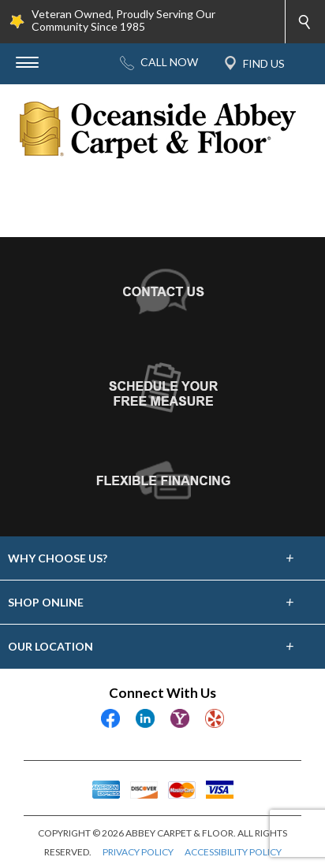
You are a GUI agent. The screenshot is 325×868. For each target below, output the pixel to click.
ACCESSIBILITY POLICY (233, 852)
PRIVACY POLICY (138, 852)
